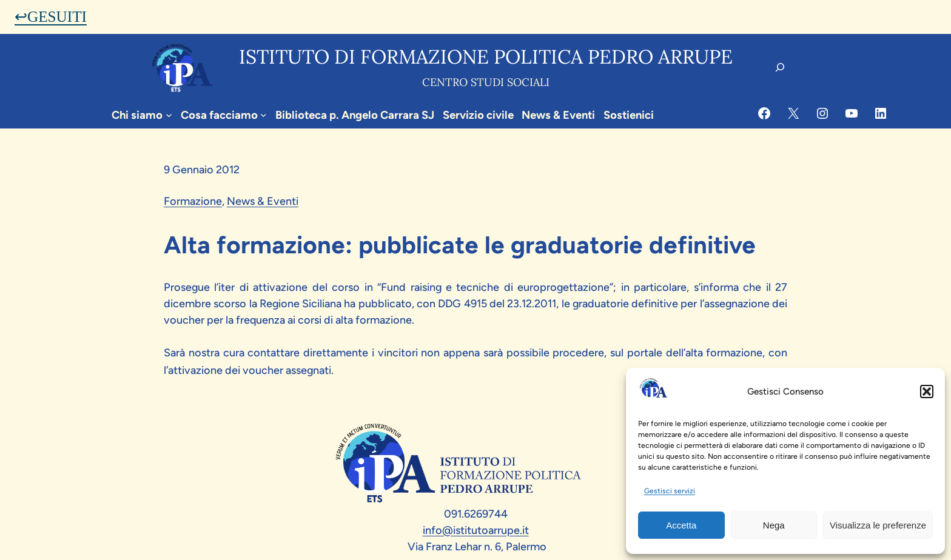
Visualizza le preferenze (878, 525)
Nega (774, 525)
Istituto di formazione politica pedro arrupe (486, 57)
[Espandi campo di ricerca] (780, 67)
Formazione (193, 201)
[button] (927, 392)
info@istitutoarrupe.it (476, 530)
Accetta (681, 525)
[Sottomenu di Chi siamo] (169, 115)
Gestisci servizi (670, 491)
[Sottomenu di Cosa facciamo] (264, 115)
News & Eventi (263, 201)
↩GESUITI (51, 17)
